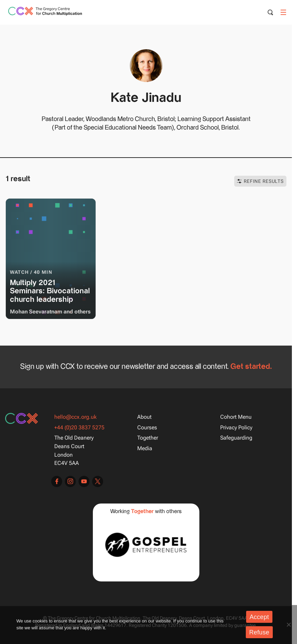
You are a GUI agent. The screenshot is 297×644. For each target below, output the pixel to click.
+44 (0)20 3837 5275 (79, 427)
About (144, 417)
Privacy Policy (236, 427)
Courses (147, 427)
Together (148, 438)
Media (145, 448)
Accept (259, 617)
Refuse (259, 632)
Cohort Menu (236, 417)
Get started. (251, 367)
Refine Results (260, 181)
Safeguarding (236, 438)
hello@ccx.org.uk (75, 417)
